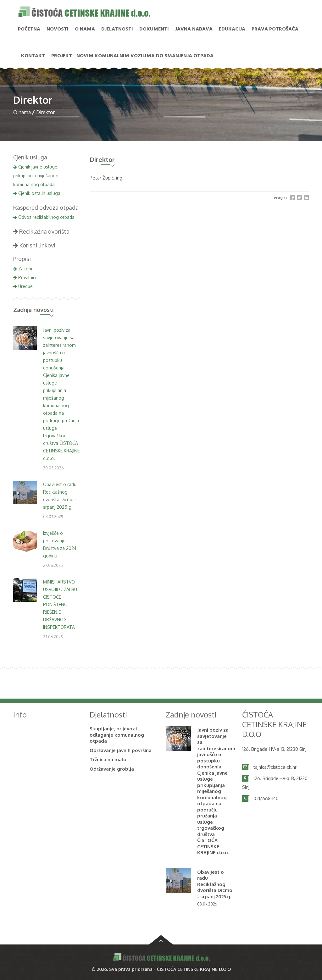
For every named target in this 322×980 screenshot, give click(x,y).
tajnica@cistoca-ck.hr (275, 767)
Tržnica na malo (108, 759)
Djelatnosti (117, 29)
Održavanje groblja (112, 769)
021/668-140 (266, 798)
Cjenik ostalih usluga (37, 193)
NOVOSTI (58, 29)
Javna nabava (194, 29)
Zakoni (23, 269)
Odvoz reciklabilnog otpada (44, 217)
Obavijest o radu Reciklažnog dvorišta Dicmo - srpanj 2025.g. (215, 884)
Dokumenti (154, 29)
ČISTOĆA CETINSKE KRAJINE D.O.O (194, 969)
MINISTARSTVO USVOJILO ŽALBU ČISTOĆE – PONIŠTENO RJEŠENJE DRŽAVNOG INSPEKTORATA (60, 604)
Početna (29, 29)
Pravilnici (25, 277)
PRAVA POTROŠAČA (275, 29)
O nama (85, 29)
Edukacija (232, 29)
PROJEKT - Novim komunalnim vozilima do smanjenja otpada (132, 56)
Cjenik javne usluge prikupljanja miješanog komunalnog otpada (36, 176)
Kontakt (33, 56)
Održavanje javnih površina (121, 750)
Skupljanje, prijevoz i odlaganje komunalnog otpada (117, 735)
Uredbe (23, 286)
